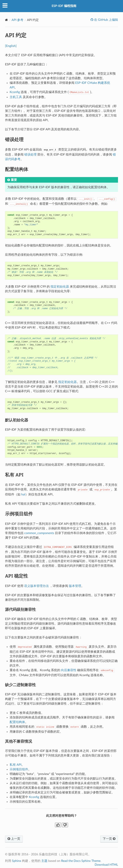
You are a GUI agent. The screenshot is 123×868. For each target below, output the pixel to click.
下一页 (109, 839)
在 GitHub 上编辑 (106, 20)
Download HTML (106, 865)
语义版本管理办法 (36, 586)
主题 (44, 861)
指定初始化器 (60, 287)
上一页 (14, 839)
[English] (11, 46)
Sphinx (17, 861)
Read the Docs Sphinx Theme (81, 861)
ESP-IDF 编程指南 (64, 6)
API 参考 (17, 20)
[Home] (6, 20)
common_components (39, 533)
